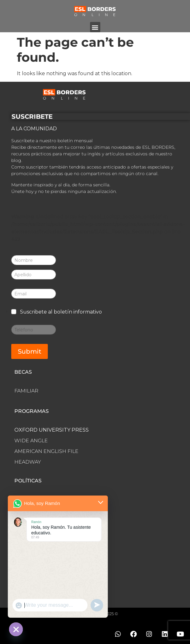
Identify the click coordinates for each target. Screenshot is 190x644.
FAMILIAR (26, 391)
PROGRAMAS (32, 411)
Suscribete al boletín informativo (61, 312)
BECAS (23, 372)
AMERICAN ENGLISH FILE (46, 451)
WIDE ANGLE (31, 441)
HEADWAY (28, 462)
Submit (30, 351)
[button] (95, 27)
